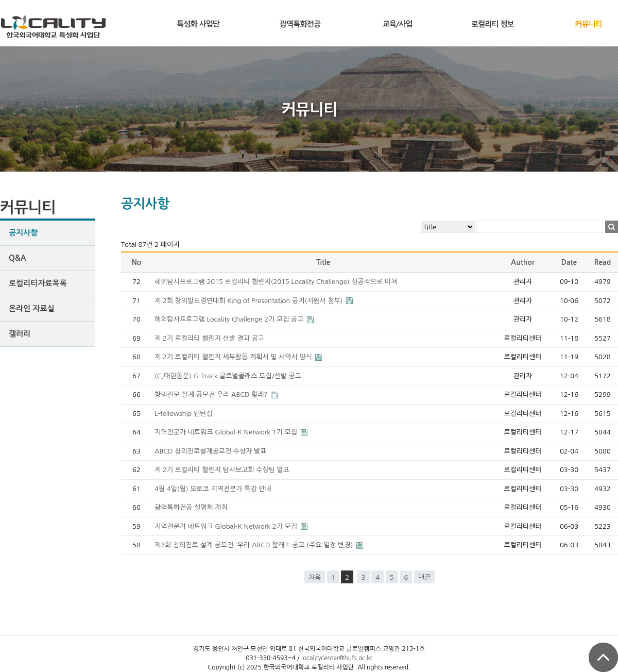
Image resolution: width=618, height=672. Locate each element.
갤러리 (20, 334)
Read (603, 262)
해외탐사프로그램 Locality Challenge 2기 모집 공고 (230, 319)
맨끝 (424, 577)
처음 (315, 577)
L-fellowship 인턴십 (184, 414)
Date (569, 262)
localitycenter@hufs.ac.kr (337, 658)
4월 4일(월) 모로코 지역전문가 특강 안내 (213, 489)
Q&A (18, 258)
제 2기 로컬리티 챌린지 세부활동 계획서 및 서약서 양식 (234, 357)
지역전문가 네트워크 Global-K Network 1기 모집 (227, 432)
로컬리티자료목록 (38, 283)
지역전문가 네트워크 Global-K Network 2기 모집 (227, 526)
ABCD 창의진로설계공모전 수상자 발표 (211, 451)
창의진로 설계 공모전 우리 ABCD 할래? (212, 394)
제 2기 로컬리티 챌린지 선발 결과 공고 (209, 338)
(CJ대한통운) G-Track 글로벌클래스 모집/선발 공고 (228, 376)
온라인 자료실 (32, 308)
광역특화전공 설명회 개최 (191, 507)
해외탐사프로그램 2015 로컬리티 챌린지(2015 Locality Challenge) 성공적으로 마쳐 (276, 282)
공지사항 (23, 233)
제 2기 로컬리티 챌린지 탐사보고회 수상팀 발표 (222, 470)
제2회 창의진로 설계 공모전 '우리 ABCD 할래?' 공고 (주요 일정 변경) (255, 545)
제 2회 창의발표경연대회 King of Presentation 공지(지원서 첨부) (250, 301)
